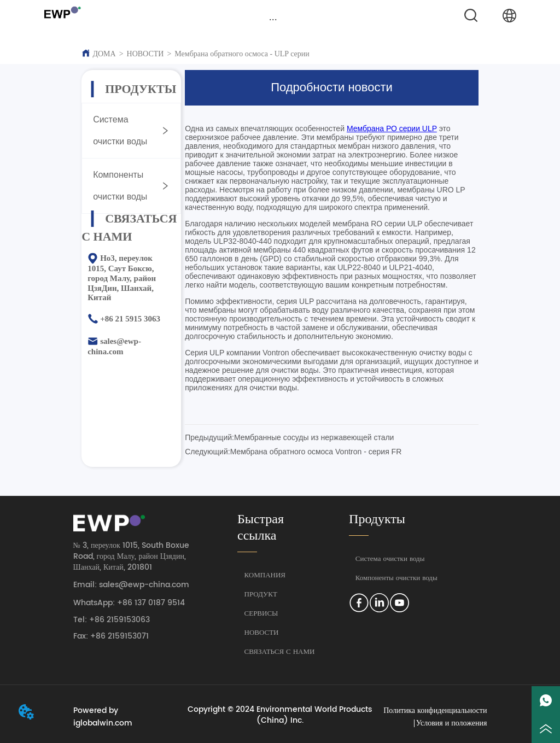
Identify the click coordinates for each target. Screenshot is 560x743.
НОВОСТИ (145, 54)
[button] (273, 19)
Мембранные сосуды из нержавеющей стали (314, 437)
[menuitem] (273, 19)
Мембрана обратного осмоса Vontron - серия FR (316, 452)
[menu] (273, 19)
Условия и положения (452, 723)
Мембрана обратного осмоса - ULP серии (242, 54)
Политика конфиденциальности (435, 710)
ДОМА (104, 54)
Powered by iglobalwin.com (103, 717)
